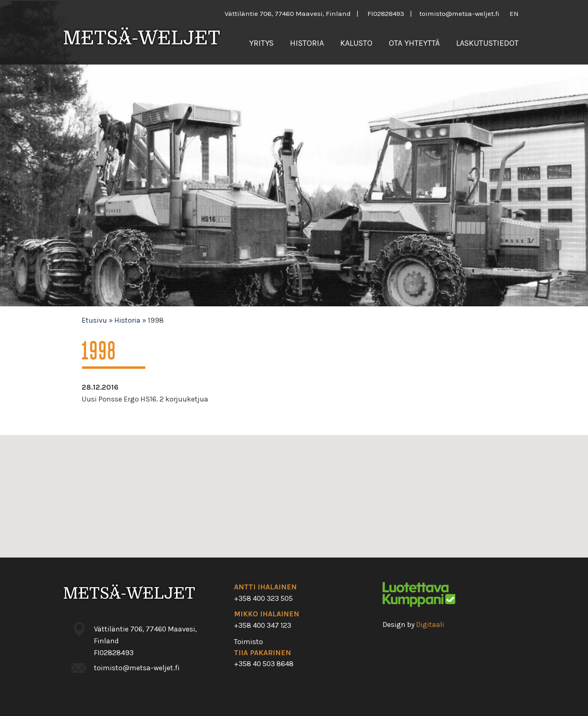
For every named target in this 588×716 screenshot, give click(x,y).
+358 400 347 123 (263, 625)
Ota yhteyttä (414, 43)
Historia (307, 43)
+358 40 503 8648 (264, 664)
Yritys (261, 43)
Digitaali (430, 625)
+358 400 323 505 (263, 598)
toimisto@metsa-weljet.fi (459, 13)
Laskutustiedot (487, 43)
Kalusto (356, 43)
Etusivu (94, 320)
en (514, 13)
